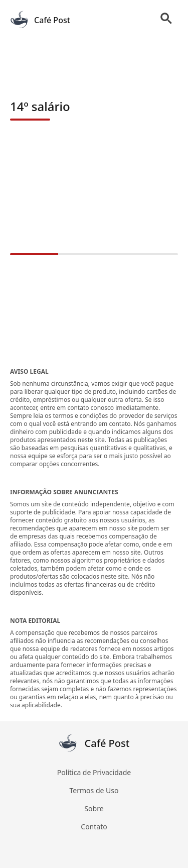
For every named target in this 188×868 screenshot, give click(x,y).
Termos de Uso (94, 790)
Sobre (94, 808)
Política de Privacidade (94, 772)
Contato (94, 827)
